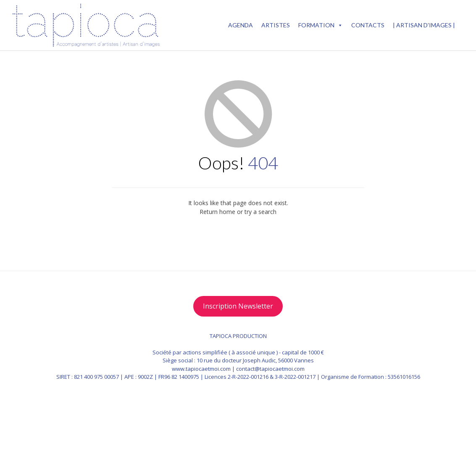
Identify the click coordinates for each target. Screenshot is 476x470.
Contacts (368, 25)
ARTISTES (276, 25)
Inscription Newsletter (238, 306)
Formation (321, 25)
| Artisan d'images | (424, 25)
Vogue (328, 442)
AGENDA (241, 25)
